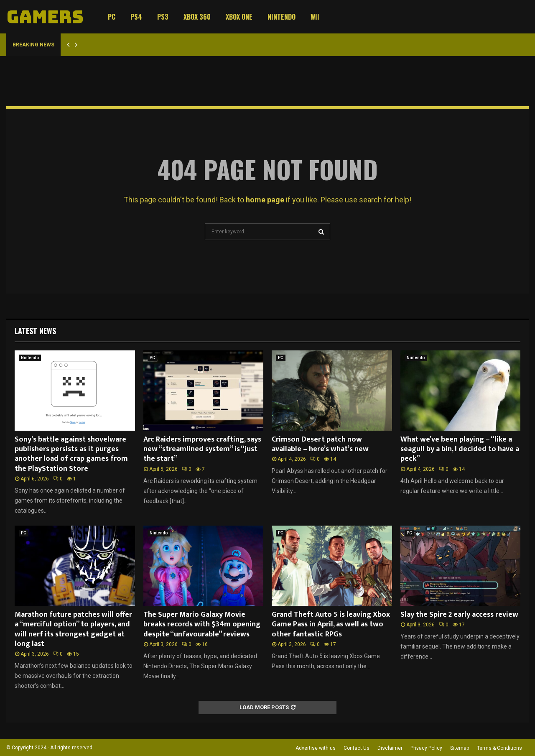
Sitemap (460, 748)
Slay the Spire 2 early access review (459, 615)
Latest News (35, 331)
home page (265, 200)
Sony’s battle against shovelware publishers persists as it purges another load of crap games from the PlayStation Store (71, 454)
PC (112, 17)
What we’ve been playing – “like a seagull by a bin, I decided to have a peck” (460, 449)
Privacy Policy (426, 748)
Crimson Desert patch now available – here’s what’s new (320, 444)
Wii (315, 17)
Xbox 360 (197, 17)
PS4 (136, 17)
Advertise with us (316, 748)
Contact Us (357, 748)
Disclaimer (390, 748)
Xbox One (239, 17)
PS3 (163, 17)
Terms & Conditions (499, 748)
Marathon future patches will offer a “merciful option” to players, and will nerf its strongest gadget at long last (73, 629)
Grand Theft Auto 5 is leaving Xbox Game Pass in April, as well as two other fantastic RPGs (331, 624)
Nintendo (282, 17)
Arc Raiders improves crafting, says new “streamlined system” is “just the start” (202, 449)
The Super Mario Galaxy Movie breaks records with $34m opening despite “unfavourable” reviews (202, 624)
